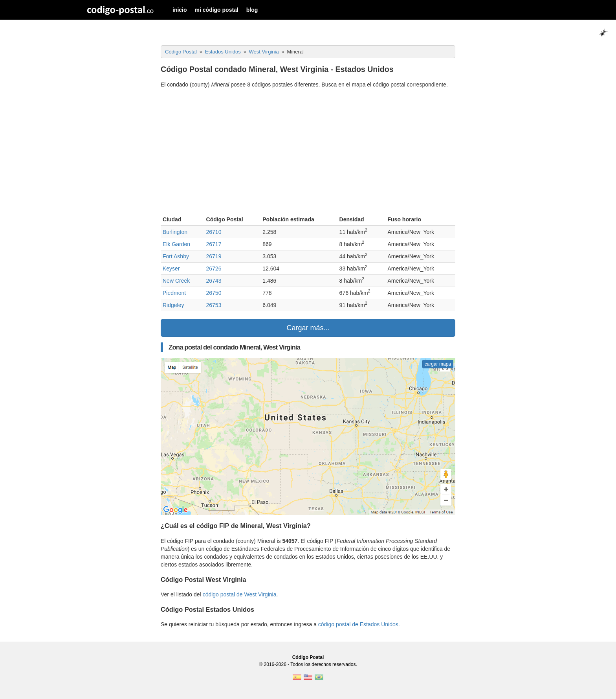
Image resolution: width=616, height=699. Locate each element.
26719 (214, 256)
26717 (214, 244)
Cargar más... (308, 328)
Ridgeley (173, 305)
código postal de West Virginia (240, 594)
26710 (214, 232)
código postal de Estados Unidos (358, 624)
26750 (214, 293)
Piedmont (174, 293)
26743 (214, 281)
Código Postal (308, 657)
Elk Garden (176, 244)
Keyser (171, 269)
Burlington (175, 232)
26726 (214, 269)
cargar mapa (438, 364)
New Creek (176, 281)
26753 (214, 305)
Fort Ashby (176, 256)
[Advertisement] (308, 153)
